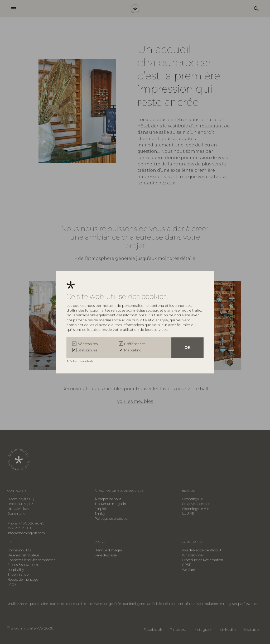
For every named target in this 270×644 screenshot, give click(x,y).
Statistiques (87, 350)
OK (187, 347)
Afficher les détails (80, 361)
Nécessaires (88, 344)
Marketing (133, 350)
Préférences (135, 344)
